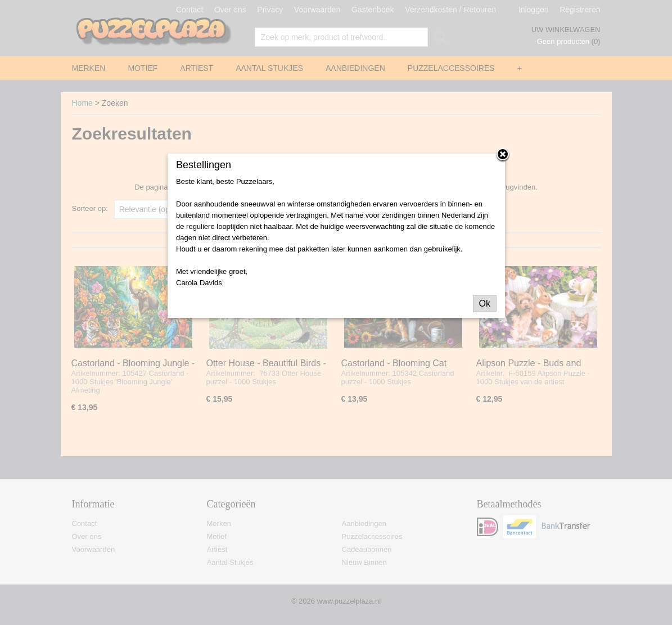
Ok (485, 303)
